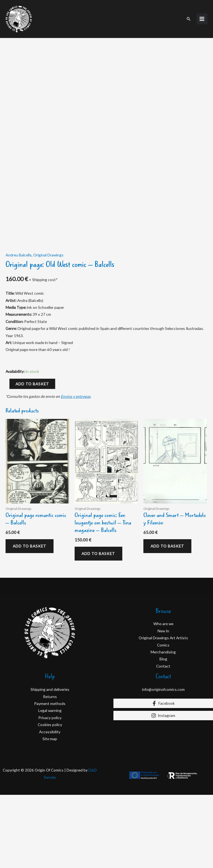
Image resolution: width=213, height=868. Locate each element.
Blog (163, 732)
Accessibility (50, 805)
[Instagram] (163, 789)
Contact (163, 739)
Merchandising (163, 725)
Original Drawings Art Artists (163, 711)
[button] (189, 18)
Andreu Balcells (19, 328)
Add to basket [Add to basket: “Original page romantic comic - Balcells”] (30, 619)
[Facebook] (163, 777)
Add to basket (32, 457)
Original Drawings (48, 328)
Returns (50, 770)
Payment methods (50, 777)
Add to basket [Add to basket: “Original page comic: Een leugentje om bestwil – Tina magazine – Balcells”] (99, 627)
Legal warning (50, 784)
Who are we (163, 697)
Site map (50, 812)
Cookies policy (50, 798)
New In (163, 704)
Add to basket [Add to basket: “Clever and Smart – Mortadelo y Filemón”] (168, 619)
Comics (163, 718)
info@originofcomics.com (163, 763)
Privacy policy (50, 791)
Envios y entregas (76, 469)
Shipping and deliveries (50, 763)
